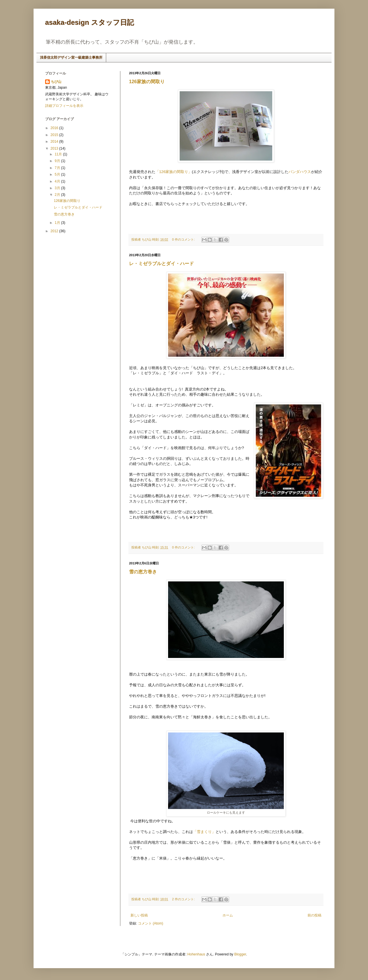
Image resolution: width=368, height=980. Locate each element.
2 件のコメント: (184, 899)
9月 (58, 161)
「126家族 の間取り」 (174, 172)
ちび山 (56, 82)
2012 (55, 231)
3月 (58, 188)
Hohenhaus (196, 954)
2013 (55, 148)
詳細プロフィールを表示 (64, 106)
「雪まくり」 (204, 832)
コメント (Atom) (151, 923)
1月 (58, 223)
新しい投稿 (139, 915)
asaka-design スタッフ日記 (90, 22)
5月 (58, 174)
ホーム (228, 915)
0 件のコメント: (184, 239)
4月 (58, 181)
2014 (55, 142)
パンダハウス (300, 172)
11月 (59, 154)
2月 (58, 195)
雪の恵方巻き (143, 572)
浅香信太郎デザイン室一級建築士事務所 (71, 57)
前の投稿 (314, 915)
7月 (58, 168)
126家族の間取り (147, 82)
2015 (55, 135)
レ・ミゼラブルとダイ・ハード (161, 264)
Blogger (240, 954)
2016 (55, 128)
